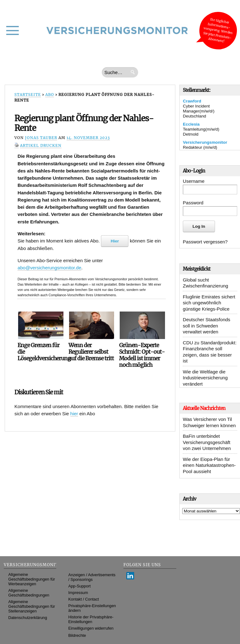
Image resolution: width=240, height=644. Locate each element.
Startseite (28, 95)
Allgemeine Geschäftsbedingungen (29, 593)
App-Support (80, 586)
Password (193, 203)
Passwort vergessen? (205, 242)
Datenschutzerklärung (28, 618)
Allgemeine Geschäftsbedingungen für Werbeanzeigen (32, 579)
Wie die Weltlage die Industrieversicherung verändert (205, 378)
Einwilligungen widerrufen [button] (91, 628)
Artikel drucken (41, 145)
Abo (50, 95)
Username (194, 181)
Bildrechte (77, 635)
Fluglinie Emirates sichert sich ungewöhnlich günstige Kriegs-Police (209, 303)
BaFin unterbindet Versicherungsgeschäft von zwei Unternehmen (207, 442)
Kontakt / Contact (84, 599)
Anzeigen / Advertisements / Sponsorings (92, 577)
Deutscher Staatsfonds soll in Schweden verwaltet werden (207, 326)
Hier (115, 241)
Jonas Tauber (41, 138)
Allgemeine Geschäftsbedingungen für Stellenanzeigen (32, 606)
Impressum (78, 593)
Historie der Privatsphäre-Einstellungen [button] (91, 619)
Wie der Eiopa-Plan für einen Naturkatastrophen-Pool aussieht (209, 465)
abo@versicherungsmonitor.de (49, 268)
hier (74, 414)
